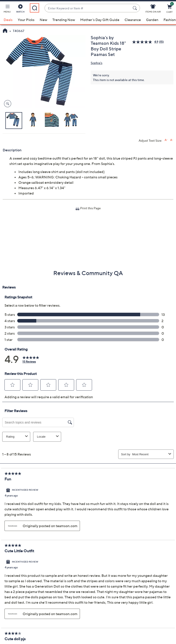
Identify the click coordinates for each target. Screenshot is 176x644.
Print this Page (90, 208)
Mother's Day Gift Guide (100, 20)
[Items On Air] (153, 9)
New (43, 20)
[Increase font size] (166, 140)
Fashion (170, 20)
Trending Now (64, 20)
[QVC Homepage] (5, 31)
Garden (152, 20)
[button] (7, 9)
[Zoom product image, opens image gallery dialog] (7, 104)
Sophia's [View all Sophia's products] (97, 63)
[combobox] (88, 8)
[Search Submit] (135, 8)
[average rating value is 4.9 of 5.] (146, 42)
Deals (8, 20)
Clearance (133, 20)
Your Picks (26, 20)
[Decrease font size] (172, 140)
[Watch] (20, 9)
